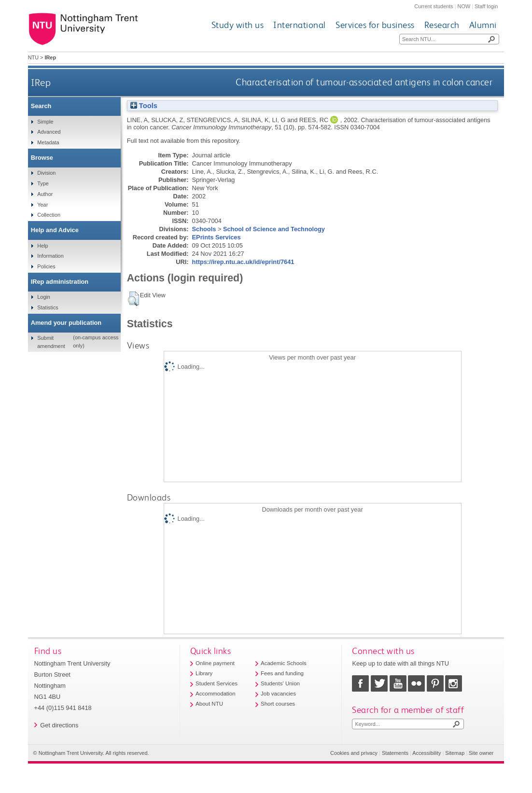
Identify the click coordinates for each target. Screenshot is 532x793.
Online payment (215, 663)
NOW (464, 6)
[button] (133, 299)
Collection (49, 215)
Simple (45, 122)
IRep (41, 82)
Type (43, 183)
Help (42, 246)
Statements (395, 753)
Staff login (486, 6)
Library (204, 673)
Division (46, 173)
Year (42, 205)
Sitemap (455, 753)
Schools (204, 229)
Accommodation (216, 694)
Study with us (238, 25)
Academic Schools (284, 663)
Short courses (278, 704)
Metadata (48, 142)
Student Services (217, 683)
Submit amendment (51, 342)
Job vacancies (278, 694)
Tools (144, 106)
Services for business (375, 25)
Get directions (59, 725)
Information (50, 256)
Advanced (49, 132)
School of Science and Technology (274, 229)
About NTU (209, 704)
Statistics (48, 307)
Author (45, 194)
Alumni (483, 25)
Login (44, 297)
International (300, 25)
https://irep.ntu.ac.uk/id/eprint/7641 (243, 262)
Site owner (481, 753)
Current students (434, 6)
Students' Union (280, 683)
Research (442, 25)
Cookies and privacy (354, 753)
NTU (33, 57)
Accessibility (427, 753)
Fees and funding (282, 673)
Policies (46, 266)
